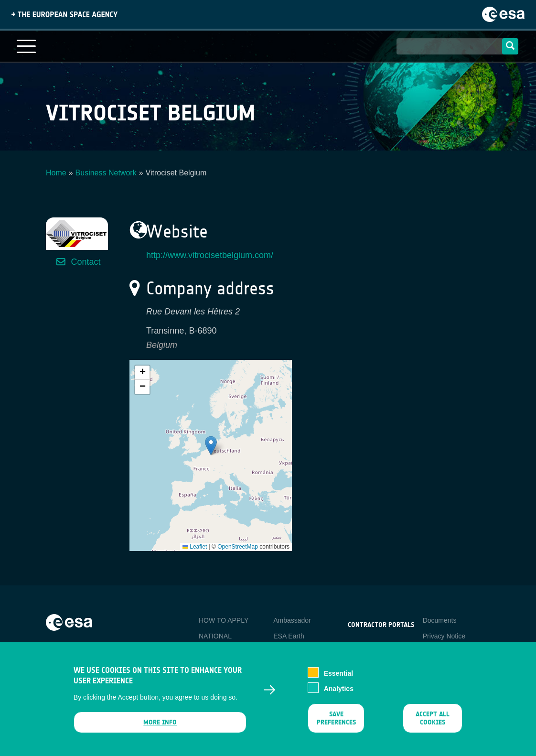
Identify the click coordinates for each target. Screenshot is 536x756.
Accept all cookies (433, 719)
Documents (440, 620)
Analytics (339, 690)
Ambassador (292, 620)
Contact (86, 262)
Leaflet (195, 547)
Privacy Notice (444, 636)
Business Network (106, 173)
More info (160, 723)
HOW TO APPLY (224, 620)
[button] (211, 446)
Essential (338, 674)
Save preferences (336, 719)
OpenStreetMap (238, 547)
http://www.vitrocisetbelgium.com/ (210, 255)
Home (56, 173)
